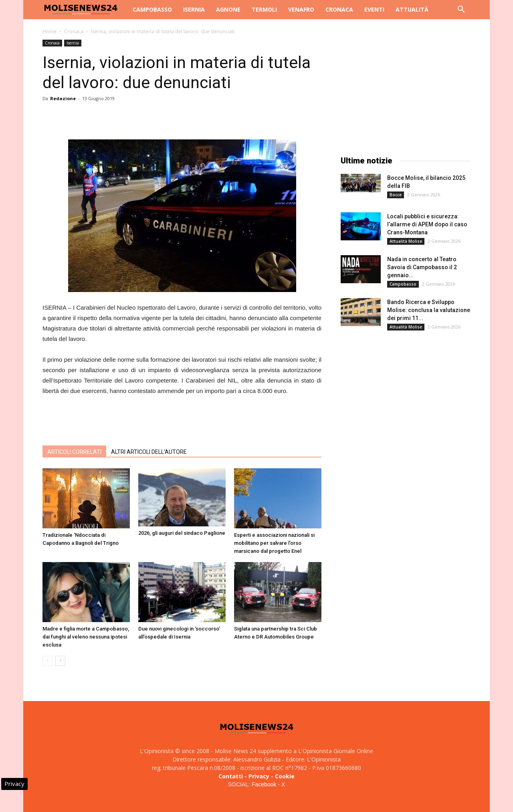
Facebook (264, 784)
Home (49, 31)
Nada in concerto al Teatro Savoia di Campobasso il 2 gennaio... (422, 267)
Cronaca (339, 9)
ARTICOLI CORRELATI (74, 452)
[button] (461, 10)
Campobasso (152, 9)
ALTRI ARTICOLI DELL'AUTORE (149, 452)
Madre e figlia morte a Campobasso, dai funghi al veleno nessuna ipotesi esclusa (86, 637)
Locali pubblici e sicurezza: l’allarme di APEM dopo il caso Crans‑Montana (427, 224)
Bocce (396, 195)
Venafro (301, 9)
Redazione (63, 98)
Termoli (264, 9)
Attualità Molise (406, 241)
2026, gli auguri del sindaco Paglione (182, 533)
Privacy (259, 776)
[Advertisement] (182, 419)
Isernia (194, 9)
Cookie (285, 776)
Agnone (228, 9)
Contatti (231, 776)
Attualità (412, 9)
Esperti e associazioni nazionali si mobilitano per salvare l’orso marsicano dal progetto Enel (274, 543)
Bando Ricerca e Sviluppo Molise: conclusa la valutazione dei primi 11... (429, 310)
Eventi (374, 9)
